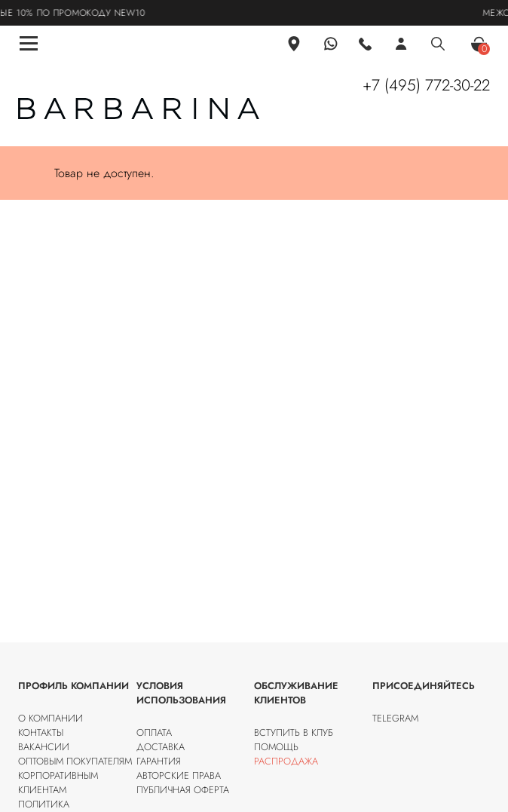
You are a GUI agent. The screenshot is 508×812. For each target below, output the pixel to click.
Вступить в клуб (294, 732)
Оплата (154, 732)
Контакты (41, 732)
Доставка (161, 747)
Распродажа (286, 761)
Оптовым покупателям (75, 761)
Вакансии (44, 747)
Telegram (395, 718)
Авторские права (179, 775)
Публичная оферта (183, 790)
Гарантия (159, 761)
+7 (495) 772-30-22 (426, 85)
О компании (50, 718)
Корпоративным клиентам (58, 783)
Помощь (276, 747)
